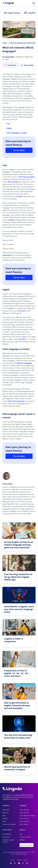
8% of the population (17, 401)
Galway (12, 220)
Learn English (24, 813)
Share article (27, 65)
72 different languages (23, 363)
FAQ (21, 834)
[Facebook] (23, 863)
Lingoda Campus (12, 13)
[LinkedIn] (11, 863)
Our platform (7, 834)
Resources (6, 837)
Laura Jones (9, 57)
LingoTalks (30, 13)
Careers (5, 819)
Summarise (10, 65)
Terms (26, 860)
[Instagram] (27, 863)
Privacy (19, 860)
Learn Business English (27, 816)
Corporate (6, 810)
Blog (4, 816)
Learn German (24, 810)
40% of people (13, 182)
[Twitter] (15, 863)
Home (5, 43)
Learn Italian (24, 824)
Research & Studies (9, 824)
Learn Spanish (24, 822)
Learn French (24, 819)
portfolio (27, 514)
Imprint (13, 860)
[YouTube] (19, 863)
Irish (8, 124)
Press (4, 822)
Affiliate (22, 840)
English (9, 128)
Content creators (25, 837)
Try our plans (19, 150)
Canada (19, 196)
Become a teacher (27, 845)
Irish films (22, 339)
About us (5, 813)
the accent (22, 311)
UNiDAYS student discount (8, 841)
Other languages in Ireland (17, 133)
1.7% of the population (26, 177)
